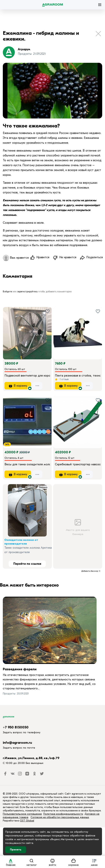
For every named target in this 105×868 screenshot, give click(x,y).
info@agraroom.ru (17, 743)
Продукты (9, 694)
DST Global (27, 821)
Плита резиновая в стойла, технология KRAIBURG (78, 376)
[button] (94, 862)
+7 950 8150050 (16, 728)
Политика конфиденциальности (63, 814)
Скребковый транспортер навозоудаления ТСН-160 (78, 465)
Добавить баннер (90, 572)
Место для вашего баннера (78, 527)
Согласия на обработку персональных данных (60, 818)
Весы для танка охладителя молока (27, 465)
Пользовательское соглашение (22, 814)
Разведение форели (20, 670)
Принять (16, 850)
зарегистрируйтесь (27, 292)
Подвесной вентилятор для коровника (27, 376)
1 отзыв (64, 379)
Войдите (7, 292)
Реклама (43, 488)
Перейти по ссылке (27, 564)
